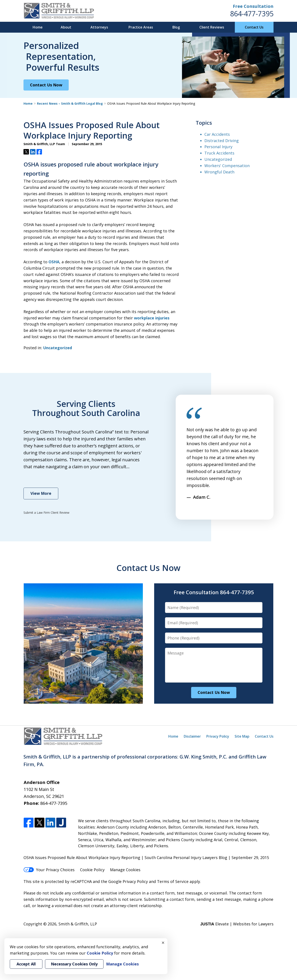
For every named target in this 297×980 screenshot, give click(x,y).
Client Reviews (212, 27)
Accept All (26, 964)
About (66, 27)
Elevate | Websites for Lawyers (237, 924)
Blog (176, 27)
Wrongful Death (219, 172)
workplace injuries (152, 318)
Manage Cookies (125, 870)
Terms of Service (173, 881)
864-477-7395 (252, 14)
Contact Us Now (46, 85)
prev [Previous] (189, 508)
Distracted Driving (222, 141)
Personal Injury (218, 147)
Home (38, 27)
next (207, 508)
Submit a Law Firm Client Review (46, 513)
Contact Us (254, 27)
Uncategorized (58, 348)
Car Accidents (217, 134)
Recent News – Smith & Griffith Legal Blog (70, 103)
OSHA (54, 262)
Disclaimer (192, 736)
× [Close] (163, 943)
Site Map (242, 736)
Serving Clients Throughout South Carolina (86, 408)
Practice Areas (141, 27)
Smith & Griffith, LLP (78, 924)
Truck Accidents (219, 153)
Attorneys (99, 27)
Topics (204, 123)
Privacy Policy (218, 736)
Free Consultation (253, 6)
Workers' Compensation (227, 166)
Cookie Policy (92, 870)
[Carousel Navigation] (198, 506)
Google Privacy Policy (128, 881)
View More (41, 493)
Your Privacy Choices (49, 870)
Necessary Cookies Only (74, 964)
